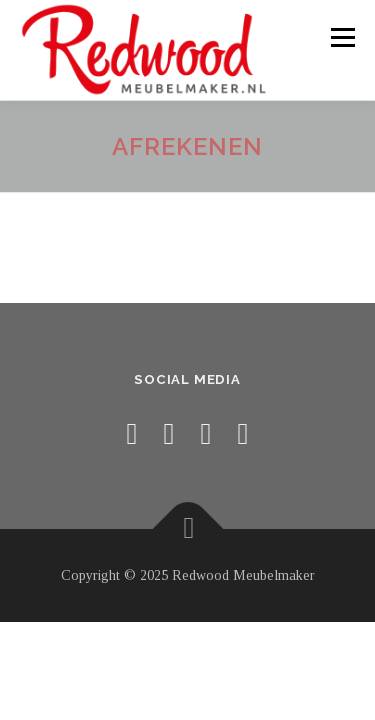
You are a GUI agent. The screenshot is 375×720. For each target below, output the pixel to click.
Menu (340, 37)
